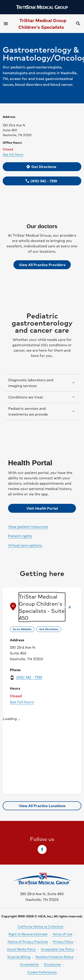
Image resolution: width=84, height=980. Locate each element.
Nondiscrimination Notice (55, 957)
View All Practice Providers (42, 265)
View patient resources (28, 526)
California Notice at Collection (40, 926)
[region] (42, 761)
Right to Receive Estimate (28, 934)
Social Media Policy (21, 949)
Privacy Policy (63, 941)
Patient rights (20, 536)
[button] (42, 383)
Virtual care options (25, 545)
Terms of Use (62, 934)
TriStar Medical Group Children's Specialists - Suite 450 (42, 607)
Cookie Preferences (42, 972)
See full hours (13, 154)
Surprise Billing (19, 957)
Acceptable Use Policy (57, 949)
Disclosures (52, 964)
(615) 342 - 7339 (29, 677)
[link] (42, 167)
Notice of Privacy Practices (28, 941)
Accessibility (29, 964)
